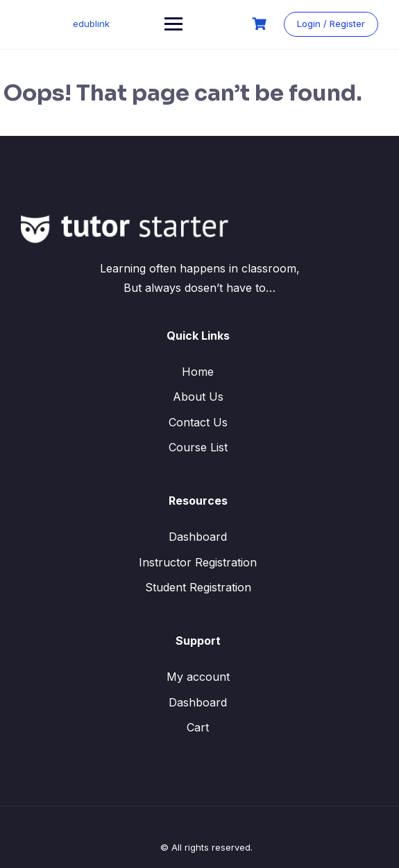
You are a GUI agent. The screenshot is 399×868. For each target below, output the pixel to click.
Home (198, 372)
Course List (198, 447)
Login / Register (331, 24)
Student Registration (198, 587)
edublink (91, 24)
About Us (198, 397)
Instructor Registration (198, 562)
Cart (198, 727)
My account (198, 677)
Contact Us (198, 422)
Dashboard (198, 537)
